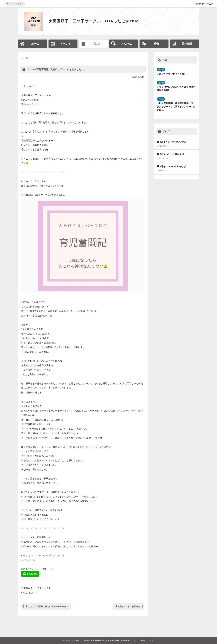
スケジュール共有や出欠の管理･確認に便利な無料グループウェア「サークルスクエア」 (119, 640)
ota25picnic (27, 560)
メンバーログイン (15, 4)
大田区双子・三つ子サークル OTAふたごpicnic (94, 21)
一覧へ (27, 58)
